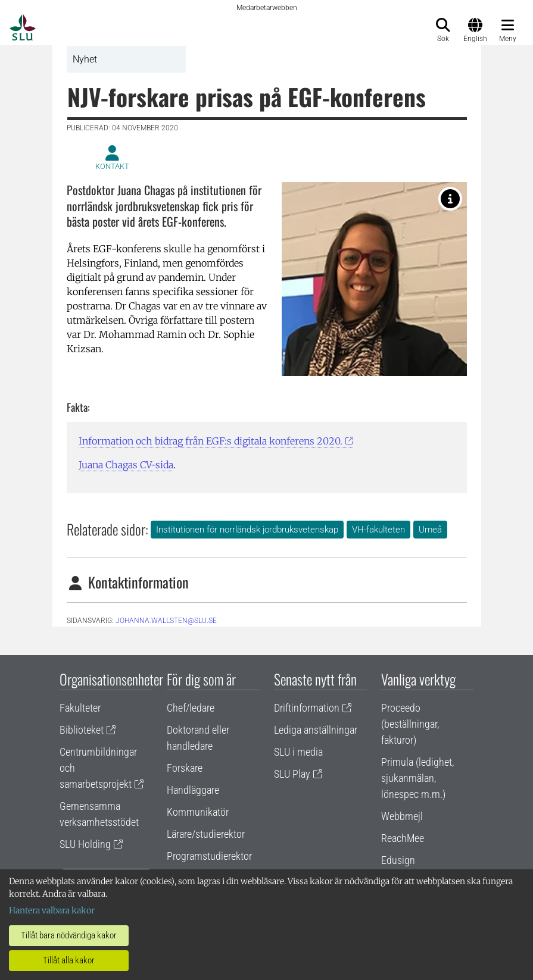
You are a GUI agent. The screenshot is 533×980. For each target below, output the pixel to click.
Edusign (398, 860)
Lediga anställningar (316, 730)
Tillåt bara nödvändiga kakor (69, 935)
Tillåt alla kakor (69, 960)
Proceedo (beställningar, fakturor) (410, 724)
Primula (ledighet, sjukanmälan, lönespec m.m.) (417, 778)
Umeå (430, 530)
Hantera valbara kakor (52, 910)
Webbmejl (402, 816)
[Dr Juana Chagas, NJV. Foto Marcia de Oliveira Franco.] (450, 199)
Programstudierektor (209, 856)
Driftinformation (307, 708)
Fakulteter (80, 708)
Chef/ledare (191, 708)
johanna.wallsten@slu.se (166, 621)
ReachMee (403, 838)
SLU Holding (85, 844)
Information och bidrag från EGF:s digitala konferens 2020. (211, 441)
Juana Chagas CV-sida (126, 465)
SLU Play (292, 774)
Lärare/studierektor (206, 834)
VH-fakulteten (378, 530)
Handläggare (193, 790)
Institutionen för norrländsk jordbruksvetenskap (247, 530)
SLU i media (298, 752)
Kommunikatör (198, 812)
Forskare (185, 768)
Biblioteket (82, 730)
